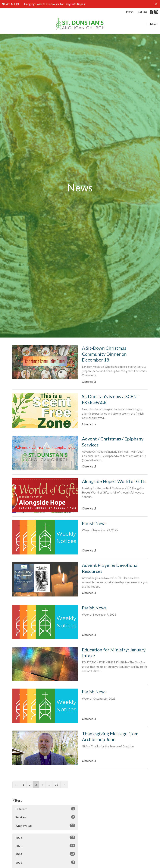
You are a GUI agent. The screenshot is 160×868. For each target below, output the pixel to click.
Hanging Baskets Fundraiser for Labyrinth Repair (55, 4)
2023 (45, 862)
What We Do (45, 825)
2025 (45, 846)
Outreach (45, 809)
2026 (45, 837)
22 (56, 785)
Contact (142, 12)
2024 (45, 854)
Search (130, 12)
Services (45, 817)
